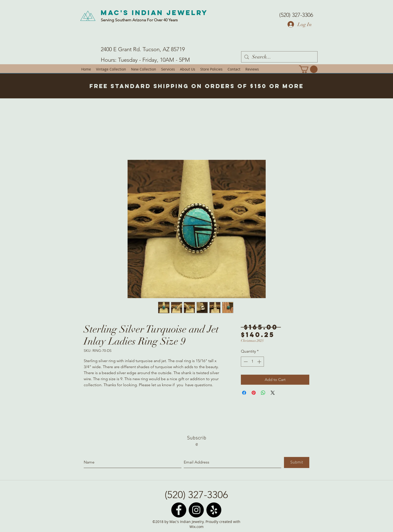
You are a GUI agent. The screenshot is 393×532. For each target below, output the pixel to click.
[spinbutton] (252, 362)
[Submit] (297, 462)
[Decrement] (245, 362)
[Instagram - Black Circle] (196, 510)
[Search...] (279, 57)
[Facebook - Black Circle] (179, 510)
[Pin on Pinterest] (254, 393)
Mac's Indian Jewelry (154, 13)
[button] (308, 69)
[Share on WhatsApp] (263, 393)
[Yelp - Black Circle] (214, 510)
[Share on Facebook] (244, 393)
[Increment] (260, 362)
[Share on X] (273, 393)
